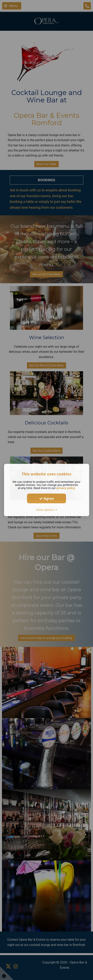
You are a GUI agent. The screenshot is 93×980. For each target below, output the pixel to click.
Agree (47, 498)
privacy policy (66, 488)
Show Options (46, 510)
